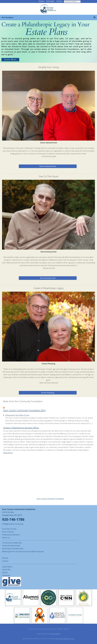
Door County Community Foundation (48, 9)
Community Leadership (12, 543)
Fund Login (50, 1)
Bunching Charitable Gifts (13, 548)
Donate (41, 1)
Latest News (7, 567)
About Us (6, 538)
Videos (5, 572)
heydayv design (55, 634)
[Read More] (8, 453)
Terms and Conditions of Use (65, 639)
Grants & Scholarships (11, 546)
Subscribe (6, 569)
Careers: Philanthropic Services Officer (21, 428)
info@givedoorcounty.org (13, 524)
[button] (48, 41)
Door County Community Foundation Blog (24, 410)
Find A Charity (8, 532)
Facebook (6, 575)
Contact (59, 1)
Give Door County (9, 529)
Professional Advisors (11, 535)
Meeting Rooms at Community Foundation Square (23, 551)
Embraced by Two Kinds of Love (17, 415)
